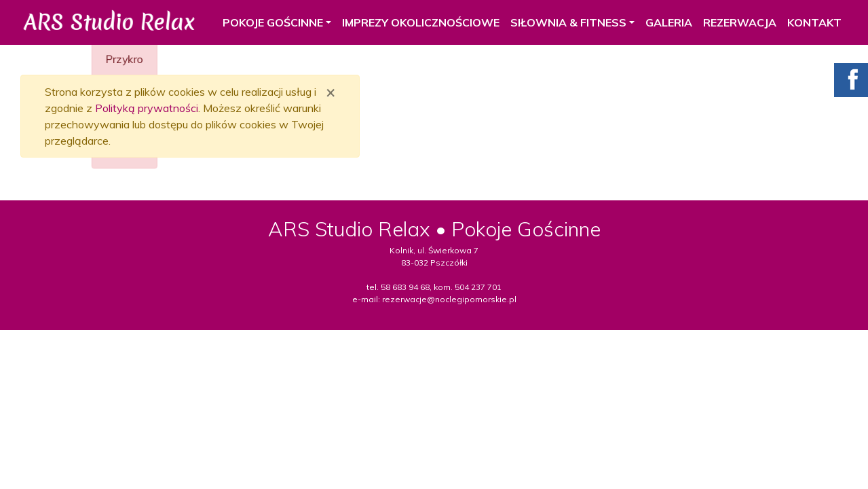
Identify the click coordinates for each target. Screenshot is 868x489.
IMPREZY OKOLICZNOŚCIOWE (416, 22)
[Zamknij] (331, 92)
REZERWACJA (735, 22)
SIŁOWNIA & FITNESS (564, 22)
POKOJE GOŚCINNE (268, 22)
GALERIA (664, 22)
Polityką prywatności (147, 108)
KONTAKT (810, 22)
